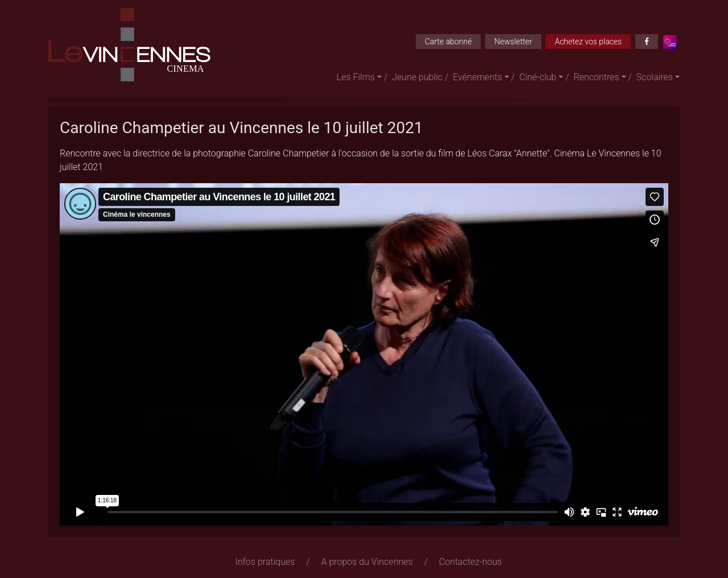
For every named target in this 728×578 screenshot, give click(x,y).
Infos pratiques (265, 562)
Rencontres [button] (597, 77)
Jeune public (417, 77)
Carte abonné (448, 42)
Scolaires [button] (655, 77)
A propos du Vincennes (367, 562)
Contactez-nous (471, 562)
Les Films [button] (356, 77)
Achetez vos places (588, 42)
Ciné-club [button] (538, 77)
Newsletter (513, 42)
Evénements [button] (477, 77)
